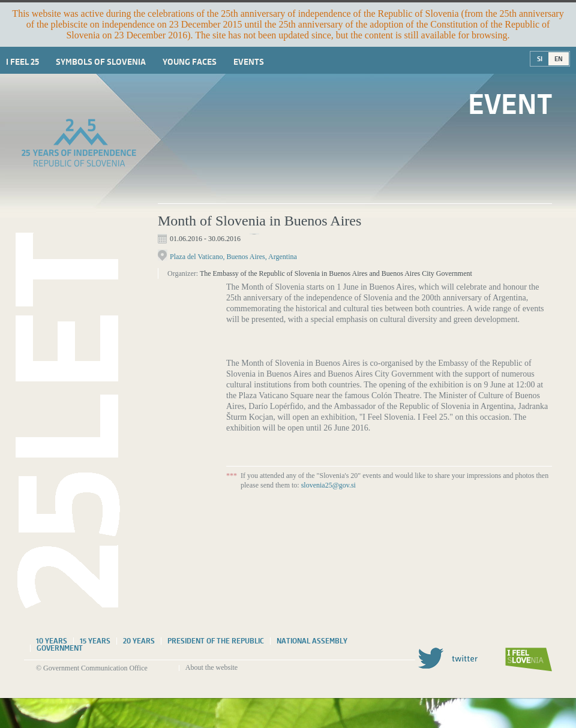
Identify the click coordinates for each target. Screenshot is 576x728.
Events (249, 62)
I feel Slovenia (529, 660)
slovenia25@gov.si (328, 485)
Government (60, 648)
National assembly (312, 641)
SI (540, 59)
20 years (139, 641)
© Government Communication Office (92, 668)
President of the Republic (216, 641)
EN (559, 59)
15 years (95, 641)
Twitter (448, 658)
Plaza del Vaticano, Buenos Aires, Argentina (233, 257)
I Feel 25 (22, 62)
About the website (211, 667)
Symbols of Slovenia (101, 62)
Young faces (190, 62)
